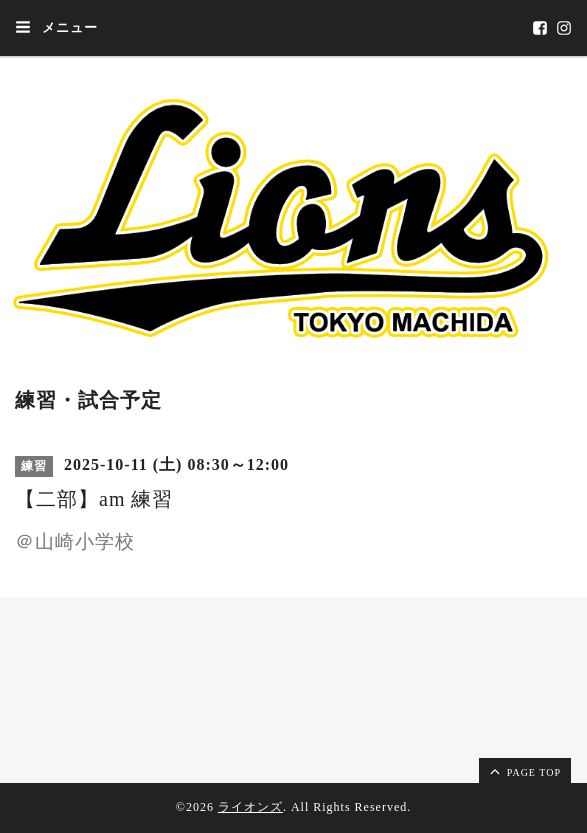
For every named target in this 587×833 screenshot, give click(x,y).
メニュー (56, 27)
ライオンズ (250, 807)
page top (524, 771)
